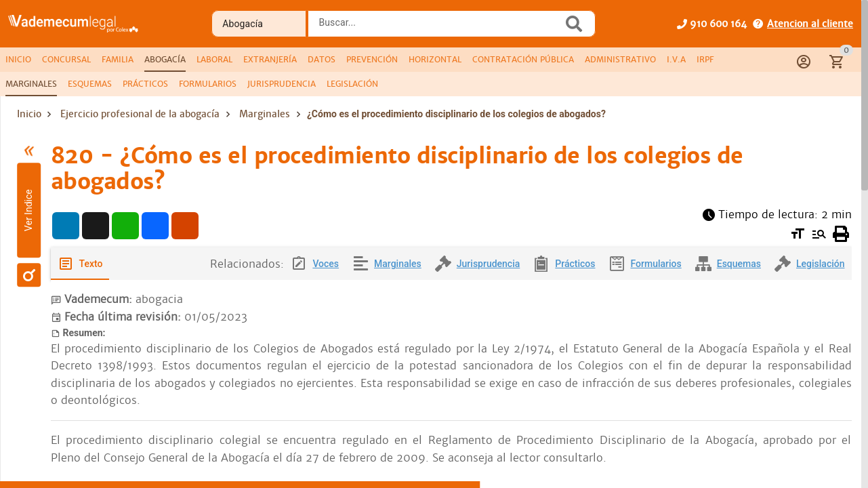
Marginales (265, 114)
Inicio (29, 114)
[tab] (18, 60)
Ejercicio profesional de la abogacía (140, 114)
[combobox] (439, 28)
